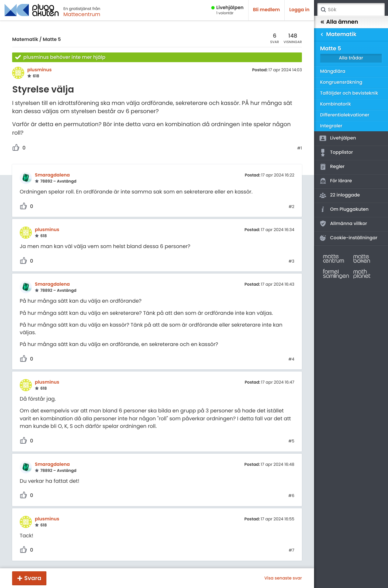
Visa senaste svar (283, 578)
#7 (291, 550)
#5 (291, 441)
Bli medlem (267, 10)
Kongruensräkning (341, 82)
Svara (33, 578)
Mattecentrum (82, 14)
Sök (323, 10)
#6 (291, 496)
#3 (291, 261)
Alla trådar (351, 58)
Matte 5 (52, 40)
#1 (299, 148)
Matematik (25, 40)
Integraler (331, 126)
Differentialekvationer (345, 115)
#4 (291, 359)
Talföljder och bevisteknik (349, 93)
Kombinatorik (336, 104)
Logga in (299, 10)
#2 (291, 207)
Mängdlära (333, 71)
